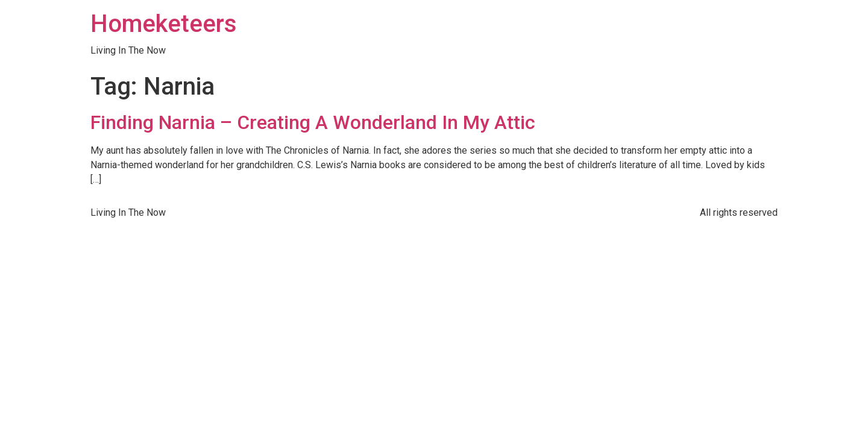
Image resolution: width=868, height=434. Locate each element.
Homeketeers (164, 24)
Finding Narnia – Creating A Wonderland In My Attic (313, 122)
